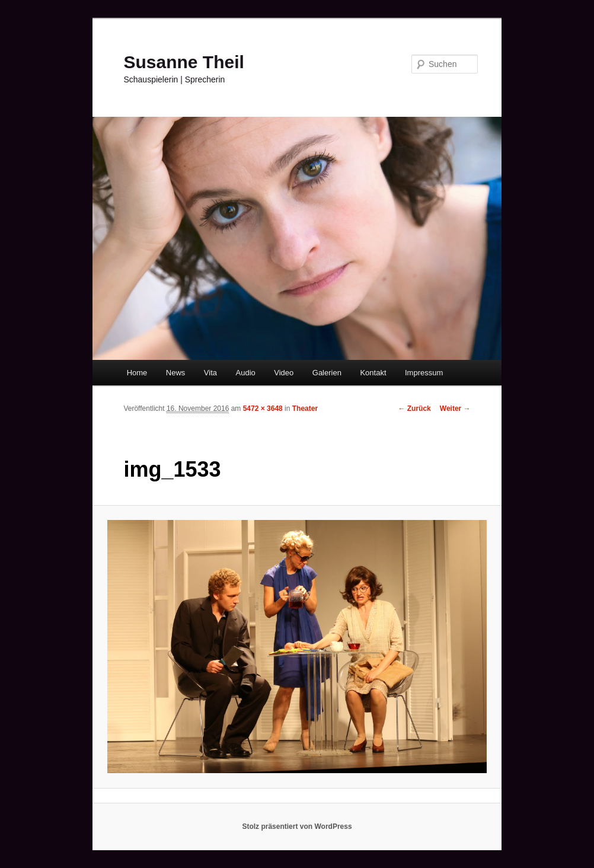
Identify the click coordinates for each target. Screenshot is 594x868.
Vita (210, 373)
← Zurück (414, 409)
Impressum (424, 373)
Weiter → (455, 409)
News (176, 373)
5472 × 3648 (263, 409)
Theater (305, 409)
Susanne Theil (183, 62)
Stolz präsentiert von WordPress (297, 826)
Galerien (327, 373)
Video (284, 373)
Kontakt (373, 373)
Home (137, 373)
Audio (246, 373)
